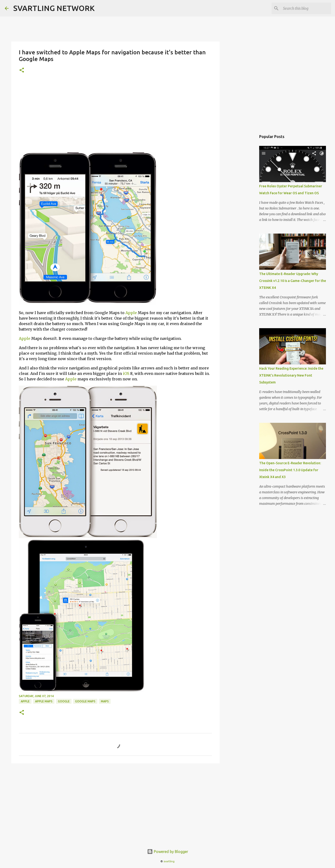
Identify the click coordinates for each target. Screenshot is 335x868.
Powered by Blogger (168, 852)
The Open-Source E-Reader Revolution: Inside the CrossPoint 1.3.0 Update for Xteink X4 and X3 (290, 470)
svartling (169, 861)
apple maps (44, 701)
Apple (131, 313)
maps (105, 701)
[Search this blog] (306, 8)
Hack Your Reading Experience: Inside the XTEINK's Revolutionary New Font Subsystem (291, 375)
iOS (126, 373)
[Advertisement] (115, 117)
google (64, 701)
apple (25, 701)
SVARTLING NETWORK (54, 8)
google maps (85, 701)
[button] (22, 70)
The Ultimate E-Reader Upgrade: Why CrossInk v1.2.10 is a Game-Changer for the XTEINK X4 (293, 281)
